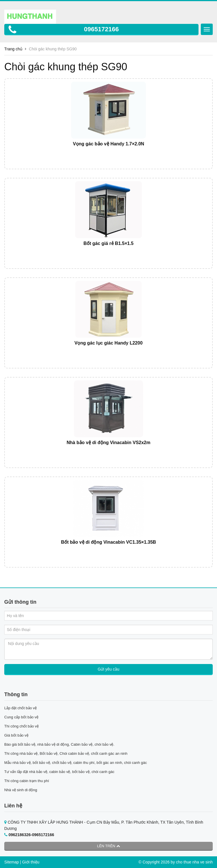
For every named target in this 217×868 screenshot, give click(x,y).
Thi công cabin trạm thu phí (27, 781)
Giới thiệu (31, 862)
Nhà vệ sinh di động (21, 790)
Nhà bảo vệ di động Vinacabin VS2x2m (108, 443)
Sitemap (12, 862)
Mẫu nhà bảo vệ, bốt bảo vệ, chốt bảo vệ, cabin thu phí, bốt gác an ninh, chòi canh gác (76, 763)
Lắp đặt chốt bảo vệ (20, 708)
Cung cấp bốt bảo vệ (21, 717)
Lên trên (108, 846)
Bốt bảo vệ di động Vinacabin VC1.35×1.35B (108, 542)
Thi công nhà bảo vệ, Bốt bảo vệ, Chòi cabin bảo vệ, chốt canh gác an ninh (66, 753)
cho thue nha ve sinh (194, 862)
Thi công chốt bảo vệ (21, 726)
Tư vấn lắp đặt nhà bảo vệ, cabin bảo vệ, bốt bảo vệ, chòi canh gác (59, 772)
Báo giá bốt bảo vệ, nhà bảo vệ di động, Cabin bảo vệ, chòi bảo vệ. (60, 744)
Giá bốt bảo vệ (16, 735)
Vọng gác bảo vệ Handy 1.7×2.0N (108, 144)
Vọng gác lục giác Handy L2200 (109, 343)
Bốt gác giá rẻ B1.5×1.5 (109, 243)
